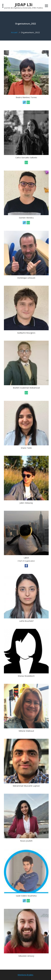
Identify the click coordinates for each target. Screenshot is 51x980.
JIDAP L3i (24, 5)
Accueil (14, 32)
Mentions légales (25, 975)
